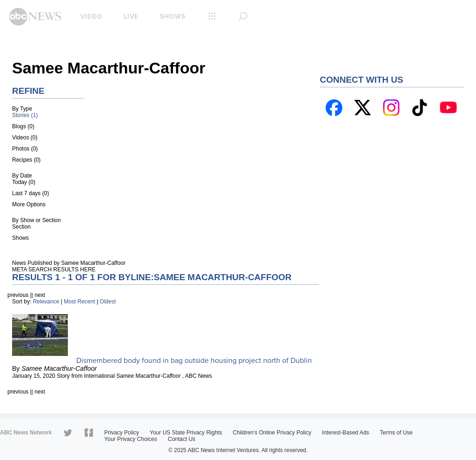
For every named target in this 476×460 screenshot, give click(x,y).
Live (131, 16)
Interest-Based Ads (346, 433)
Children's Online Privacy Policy (272, 433)
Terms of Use (396, 433)
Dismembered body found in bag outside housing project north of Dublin (194, 361)
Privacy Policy (122, 433)
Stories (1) (25, 115)
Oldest (108, 302)
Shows (173, 16)
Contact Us (182, 439)
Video (91, 16)
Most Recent (79, 302)
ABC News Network (26, 433)
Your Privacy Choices (131, 439)
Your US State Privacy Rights (186, 433)
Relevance (46, 302)
